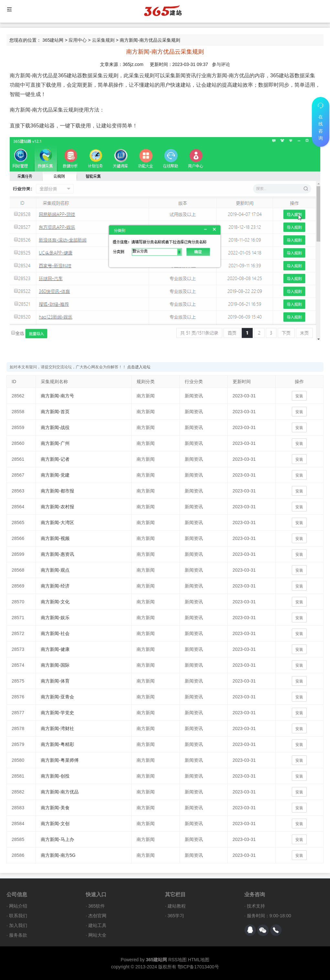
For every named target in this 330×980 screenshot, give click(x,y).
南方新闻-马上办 (57, 839)
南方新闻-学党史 (57, 713)
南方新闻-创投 (55, 776)
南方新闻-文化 (55, 602)
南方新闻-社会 (55, 633)
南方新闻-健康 (55, 649)
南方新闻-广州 (55, 443)
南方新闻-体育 (55, 681)
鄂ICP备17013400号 (198, 967)
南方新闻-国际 (55, 665)
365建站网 (53, 40)
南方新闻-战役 (55, 427)
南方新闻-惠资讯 (57, 554)
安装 (299, 396)
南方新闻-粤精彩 (57, 744)
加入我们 (18, 925)
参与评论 (221, 64)
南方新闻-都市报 (57, 491)
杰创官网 (97, 916)
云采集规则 (103, 40)
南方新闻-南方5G (58, 855)
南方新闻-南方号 (57, 396)
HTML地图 (199, 960)
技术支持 (256, 906)
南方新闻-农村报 (57, 507)
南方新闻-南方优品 (60, 792)
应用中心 (78, 40)
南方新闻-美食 (55, 808)
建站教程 (177, 906)
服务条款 (18, 935)
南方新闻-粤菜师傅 (60, 760)
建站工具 (97, 925)
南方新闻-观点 (55, 570)
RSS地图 (177, 960)
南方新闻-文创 (55, 824)
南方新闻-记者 (55, 459)
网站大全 (97, 935)
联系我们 (18, 916)
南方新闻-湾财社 (57, 728)
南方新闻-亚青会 (57, 697)
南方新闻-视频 (55, 538)
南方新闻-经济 (55, 586)
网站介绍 (18, 906)
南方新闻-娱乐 (55, 618)
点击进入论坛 (139, 367)
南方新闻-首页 (55, 412)
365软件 (97, 906)
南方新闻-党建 (55, 475)
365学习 (176, 916)
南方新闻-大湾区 (57, 522)
